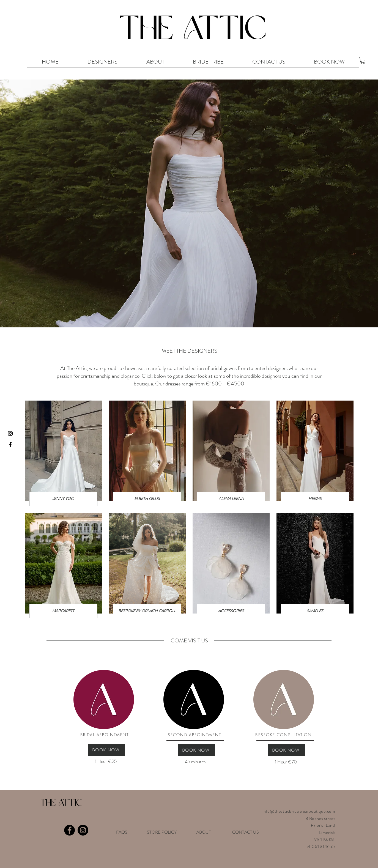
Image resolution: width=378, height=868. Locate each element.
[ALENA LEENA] (231, 499)
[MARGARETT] (63, 611)
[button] (363, 61)
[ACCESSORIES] (231, 611)
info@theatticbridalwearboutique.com (299, 811)
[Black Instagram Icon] (10, 433)
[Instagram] (83, 830)
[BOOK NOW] (106, 750)
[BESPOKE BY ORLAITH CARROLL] (147, 611)
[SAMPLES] (315, 611)
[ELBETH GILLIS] (147, 499)
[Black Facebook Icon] (10, 444)
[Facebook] (69, 830)
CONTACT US (246, 832)
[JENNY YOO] (63, 499)
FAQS (122, 832)
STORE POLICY (162, 832)
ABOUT (204, 832)
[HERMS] (315, 499)
